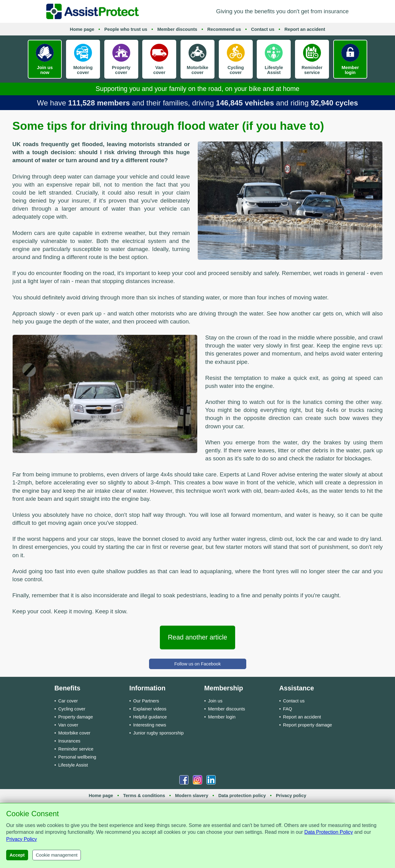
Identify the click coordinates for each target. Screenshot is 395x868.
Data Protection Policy (328, 832)
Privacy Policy (22, 839)
